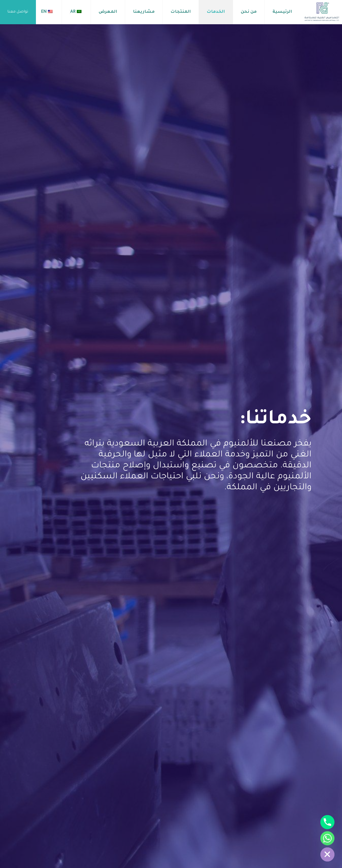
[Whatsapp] (327, 838)
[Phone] (327, 822)
